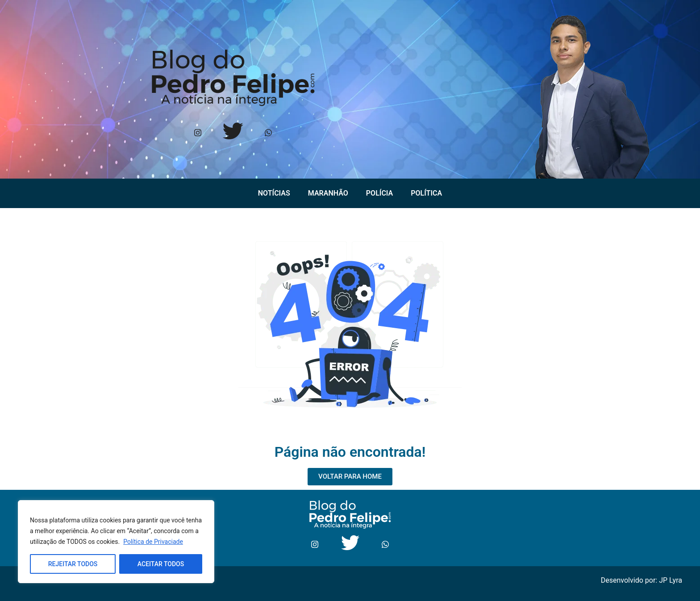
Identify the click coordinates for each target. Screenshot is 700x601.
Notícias (274, 193)
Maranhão (328, 193)
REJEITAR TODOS (73, 564)
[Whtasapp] (268, 134)
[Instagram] (198, 134)
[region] (116, 542)
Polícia (379, 193)
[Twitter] (233, 134)
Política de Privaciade (153, 542)
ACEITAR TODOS (161, 564)
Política (426, 193)
